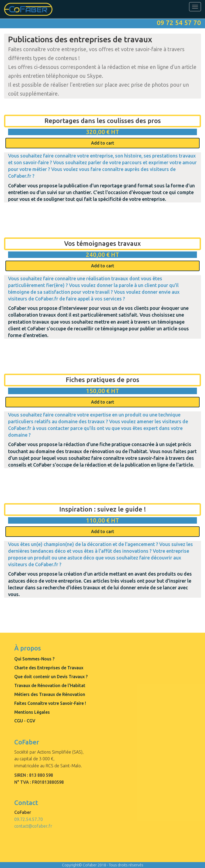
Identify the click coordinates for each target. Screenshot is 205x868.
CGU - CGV (25, 721)
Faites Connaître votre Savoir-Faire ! (50, 703)
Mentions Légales (32, 712)
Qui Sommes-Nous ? (34, 659)
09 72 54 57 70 (179, 23)
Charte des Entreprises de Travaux (49, 668)
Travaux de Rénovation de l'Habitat (50, 685)
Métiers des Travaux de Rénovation (50, 694)
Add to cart (103, 143)
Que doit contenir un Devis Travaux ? (51, 677)
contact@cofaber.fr (33, 826)
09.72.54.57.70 (29, 819)
